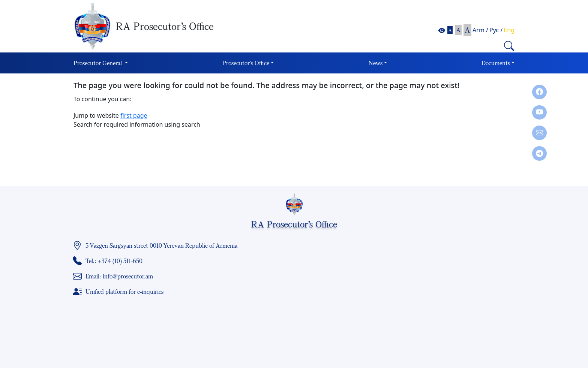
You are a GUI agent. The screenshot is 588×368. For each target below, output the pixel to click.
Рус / (496, 30)
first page (134, 115)
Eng (509, 30)
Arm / (480, 30)
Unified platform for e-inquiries (124, 292)
